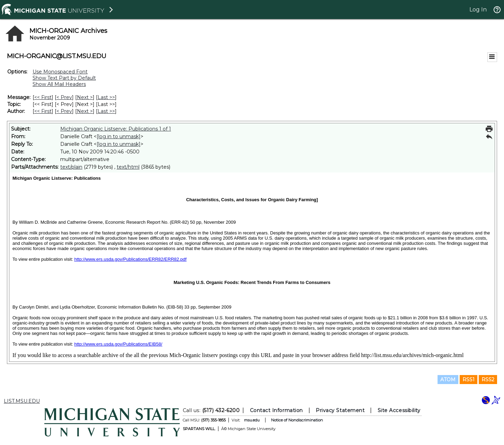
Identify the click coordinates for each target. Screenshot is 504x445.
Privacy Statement (340, 410)
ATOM (448, 380)
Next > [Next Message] (85, 97)
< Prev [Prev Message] (64, 97)
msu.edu (252, 420)
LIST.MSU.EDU (22, 401)
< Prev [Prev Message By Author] (64, 111)
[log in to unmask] (119, 136)
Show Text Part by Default (64, 78)
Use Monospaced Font (60, 72)
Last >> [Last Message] (106, 97)
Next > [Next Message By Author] (85, 111)
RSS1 (469, 380)
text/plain (71, 167)
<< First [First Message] (43, 97)
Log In (478, 10)
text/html (128, 167)
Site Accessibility (399, 410)
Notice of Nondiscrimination (297, 420)
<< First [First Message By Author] (43, 111)
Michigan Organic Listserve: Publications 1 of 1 (116, 129)
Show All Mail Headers (59, 84)
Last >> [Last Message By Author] (106, 111)
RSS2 (488, 380)
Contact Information (276, 410)
